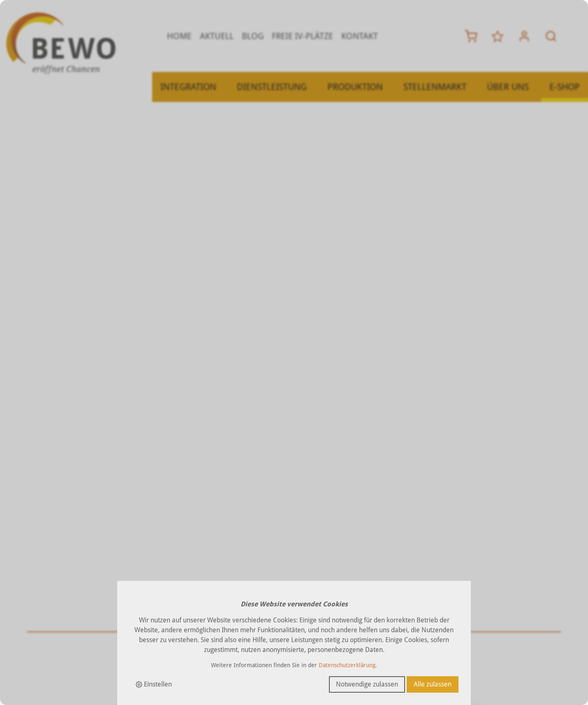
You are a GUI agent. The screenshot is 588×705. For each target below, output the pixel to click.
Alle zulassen (433, 684)
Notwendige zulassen (367, 684)
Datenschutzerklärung (347, 665)
